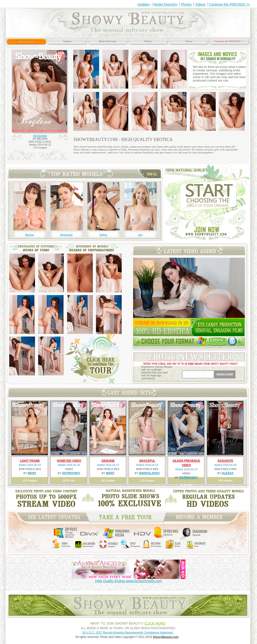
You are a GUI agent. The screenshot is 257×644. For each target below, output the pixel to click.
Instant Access (26, 41)
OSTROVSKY (71, 473)
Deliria (103, 235)
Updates (144, 4)
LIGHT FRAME (30, 461)
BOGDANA (40, 136)
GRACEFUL (147, 461)
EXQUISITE (225, 461)
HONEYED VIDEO (69, 461)
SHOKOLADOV (149, 473)
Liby (140, 235)
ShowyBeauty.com (166, 637)
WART (32, 473)
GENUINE (108, 461)
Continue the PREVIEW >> (230, 4)
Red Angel (66, 235)
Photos (186, 4)
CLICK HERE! (155, 623)
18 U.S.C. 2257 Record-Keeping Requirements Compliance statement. (128, 633)
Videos (200, 4)
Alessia (29, 235)
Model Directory (165, 4)
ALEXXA (227, 473)
